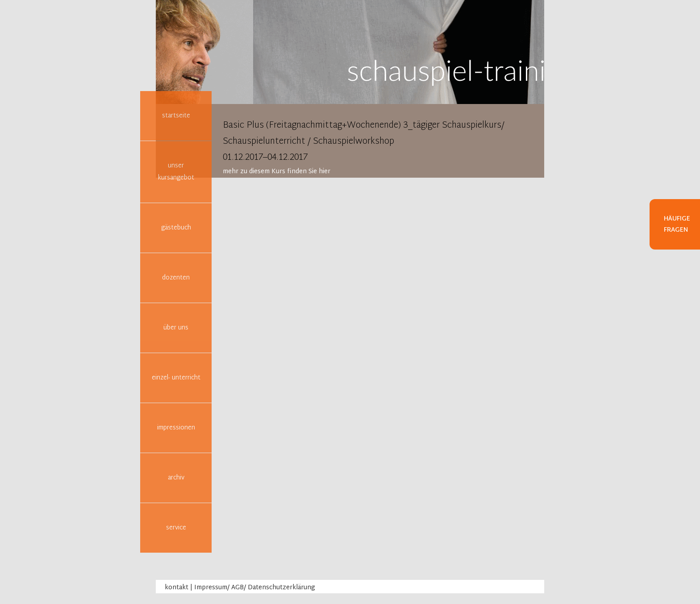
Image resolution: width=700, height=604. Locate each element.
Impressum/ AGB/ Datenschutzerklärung (255, 588)
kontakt (177, 588)
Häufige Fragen (677, 225)
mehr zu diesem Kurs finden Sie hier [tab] (277, 172)
